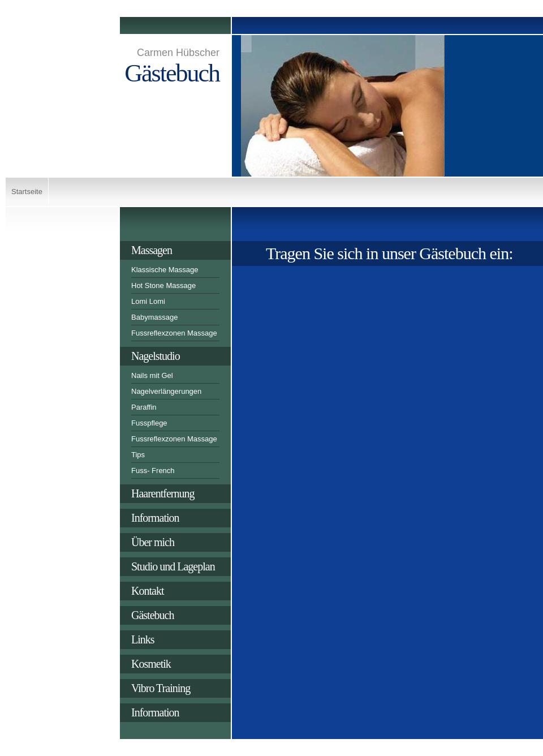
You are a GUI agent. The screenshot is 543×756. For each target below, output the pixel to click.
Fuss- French (153, 471)
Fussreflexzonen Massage (174, 333)
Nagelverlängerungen (166, 391)
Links (143, 639)
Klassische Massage (165, 270)
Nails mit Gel (152, 375)
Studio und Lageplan (173, 566)
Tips (138, 455)
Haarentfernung (163, 493)
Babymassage (154, 317)
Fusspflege (149, 423)
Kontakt (147, 591)
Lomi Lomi (148, 301)
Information (155, 518)
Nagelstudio (156, 356)
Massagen (152, 250)
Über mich (153, 542)
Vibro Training (161, 688)
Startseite (27, 192)
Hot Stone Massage (163, 285)
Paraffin (144, 407)
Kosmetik (151, 664)
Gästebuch (152, 615)
